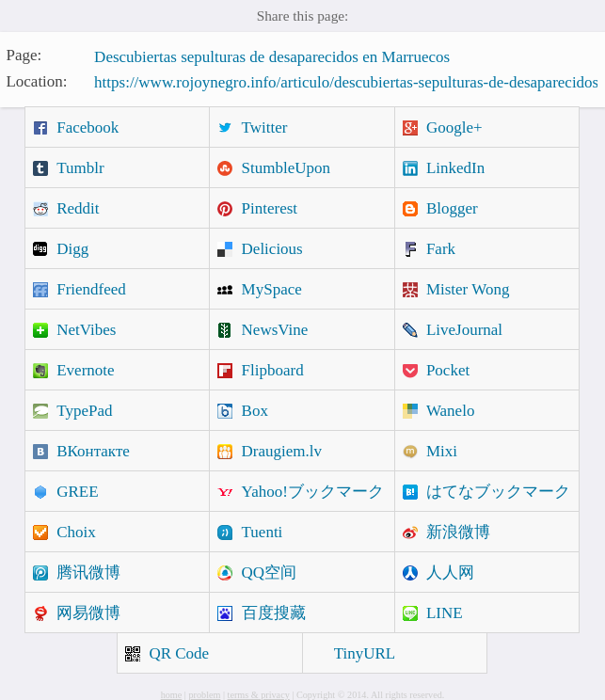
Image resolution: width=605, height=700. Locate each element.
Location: (36, 80)
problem (204, 695)
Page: (24, 55)
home (172, 695)
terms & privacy (259, 695)
